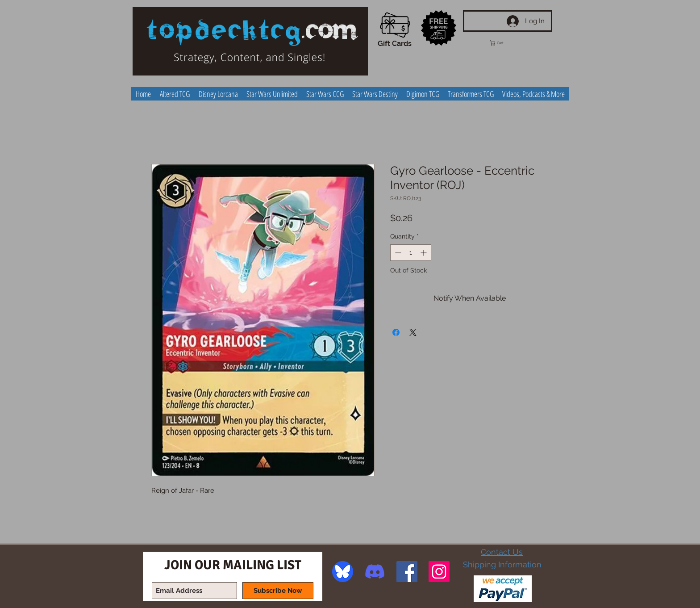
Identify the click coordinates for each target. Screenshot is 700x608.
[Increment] (424, 253)
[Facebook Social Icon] (407, 572)
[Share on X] (413, 332)
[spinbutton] (411, 253)
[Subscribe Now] (278, 591)
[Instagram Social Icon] (439, 572)
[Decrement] (397, 253)
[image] (343, 572)
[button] (505, 43)
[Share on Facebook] (396, 332)
